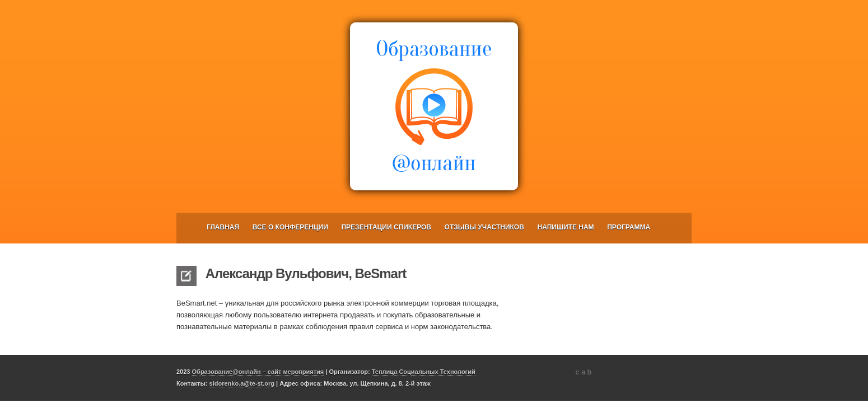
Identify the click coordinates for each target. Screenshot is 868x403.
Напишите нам (566, 227)
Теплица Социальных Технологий (424, 372)
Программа (629, 227)
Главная (223, 227)
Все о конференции (290, 227)
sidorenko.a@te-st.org (242, 383)
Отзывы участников (484, 227)
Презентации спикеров (386, 227)
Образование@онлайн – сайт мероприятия (258, 372)
